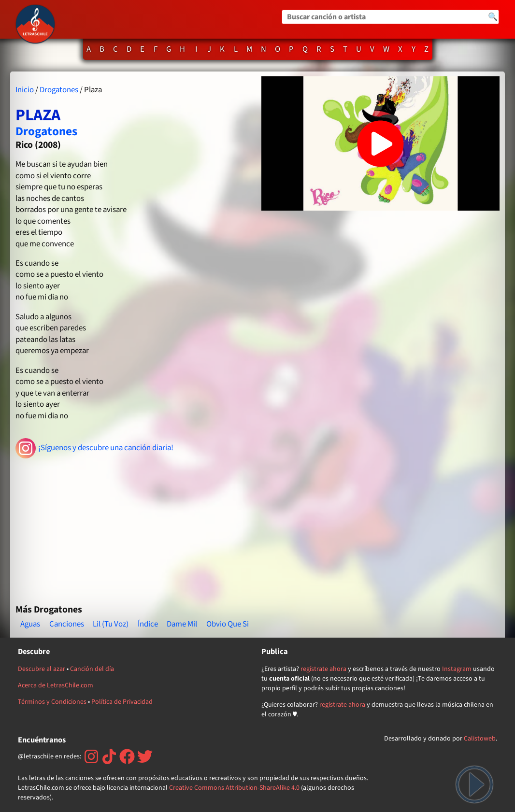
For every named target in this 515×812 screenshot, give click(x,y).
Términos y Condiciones (52, 702)
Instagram (457, 669)
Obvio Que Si (228, 624)
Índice (148, 624)
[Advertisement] (135, 527)
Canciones (67, 624)
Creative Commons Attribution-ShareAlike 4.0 (234, 788)
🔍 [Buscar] (493, 17)
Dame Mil (182, 624)
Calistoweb (480, 739)
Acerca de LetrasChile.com (56, 685)
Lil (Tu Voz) (111, 624)
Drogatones (59, 90)
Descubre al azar (42, 669)
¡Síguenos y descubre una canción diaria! (94, 448)
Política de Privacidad (122, 702)
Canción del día (92, 669)
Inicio (25, 90)
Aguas (30, 624)
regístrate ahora (323, 669)
